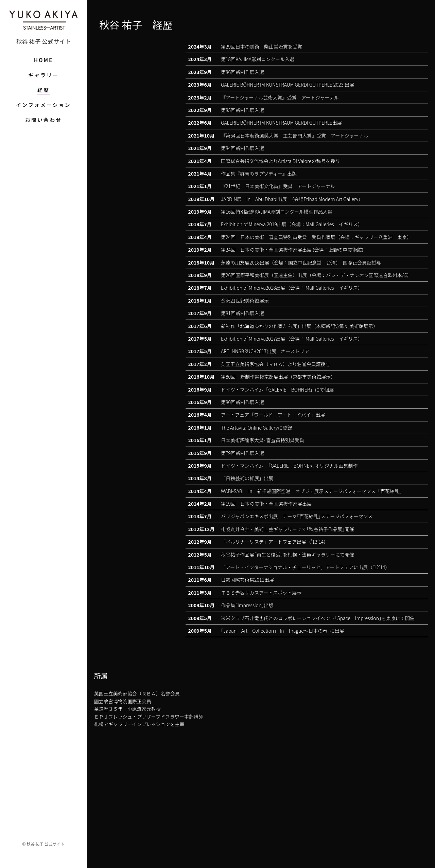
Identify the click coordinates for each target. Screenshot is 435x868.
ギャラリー (43, 75)
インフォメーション (43, 105)
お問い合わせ (43, 120)
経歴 (43, 90)
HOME (43, 60)
